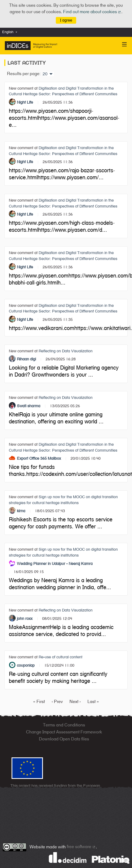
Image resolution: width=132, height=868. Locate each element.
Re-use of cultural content (61, 657)
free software (81, 847)
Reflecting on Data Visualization (66, 351)
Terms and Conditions (64, 725)
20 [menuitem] (45, 74)
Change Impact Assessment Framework (64, 732)
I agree (66, 20)
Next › (75, 702)
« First (39, 702)
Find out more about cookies (92, 12)
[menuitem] (11, 32)
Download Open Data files (64, 739)
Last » (93, 702)
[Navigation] (124, 45)
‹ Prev (57, 702)
